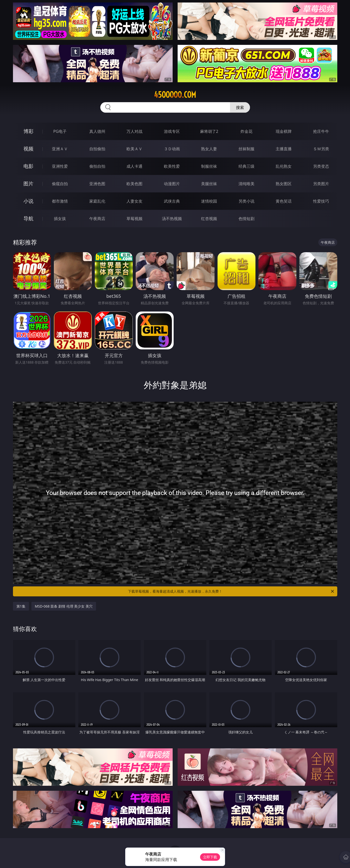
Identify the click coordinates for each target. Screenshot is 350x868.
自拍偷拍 (97, 149)
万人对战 (134, 131)
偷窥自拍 (60, 184)
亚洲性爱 (60, 166)
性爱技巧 (321, 201)
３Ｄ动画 (172, 149)
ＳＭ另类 (321, 149)
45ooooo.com (175, 95)
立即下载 (210, 857)
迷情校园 (209, 201)
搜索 (240, 107)
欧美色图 (134, 184)
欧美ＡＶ (134, 149)
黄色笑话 (284, 201)
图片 (28, 184)
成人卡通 (134, 166)
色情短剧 (246, 219)
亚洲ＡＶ (60, 149)
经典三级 (246, 166)
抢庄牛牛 (321, 131)
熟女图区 (284, 184)
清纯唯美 (246, 184)
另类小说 (246, 201)
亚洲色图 (97, 184)
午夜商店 (97, 219)
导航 (28, 218)
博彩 (28, 131)
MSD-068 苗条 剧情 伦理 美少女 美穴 (64, 606)
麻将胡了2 (209, 131)
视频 (28, 149)
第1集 (21, 606)
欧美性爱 (172, 166)
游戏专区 (172, 131)
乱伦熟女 (284, 166)
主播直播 (284, 149)
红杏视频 (209, 219)
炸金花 (246, 131)
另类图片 (321, 184)
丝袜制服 (246, 149)
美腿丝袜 (209, 184)
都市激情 (60, 201)
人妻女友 (134, 201)
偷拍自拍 (97, 166)
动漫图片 (172, 184)
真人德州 (97, 131)
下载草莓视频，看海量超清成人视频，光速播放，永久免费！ (231, 591)
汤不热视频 (172, 219)
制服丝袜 (209, 166)
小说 (28, 201)
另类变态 (321, 166)
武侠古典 (172, 201)
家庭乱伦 (97, 201)
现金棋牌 (284, 131)
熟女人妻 (209, 149)
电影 (28, 166)
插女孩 (60, 219)
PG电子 (60, 131)
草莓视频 (134, 219)
